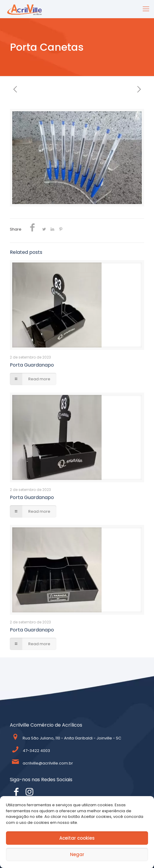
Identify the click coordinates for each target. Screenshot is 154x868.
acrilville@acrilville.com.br (48, 763)
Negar (77, 854)
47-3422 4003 (36, 751)
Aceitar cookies (77, 838)
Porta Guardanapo (32, 365)
